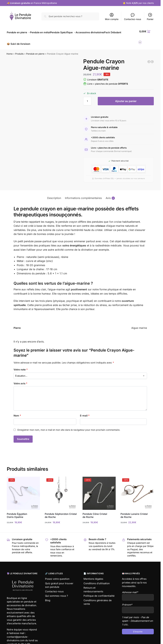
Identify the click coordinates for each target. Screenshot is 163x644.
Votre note (21, 366)
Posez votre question (57, 575)
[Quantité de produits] (87, 98)
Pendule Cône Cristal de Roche (95, 512)
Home (10, 50)
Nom (17, 412)
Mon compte (112, 17)
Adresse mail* (130, 589)
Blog (48, 597)
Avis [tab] (110, 194)
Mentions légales (93, 575)
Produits (19, 50)
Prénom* (127, 601)
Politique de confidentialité (99, 592)
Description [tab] (54, 194)
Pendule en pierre (35, 50)
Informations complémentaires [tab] (83, 194)
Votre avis (20, 380)
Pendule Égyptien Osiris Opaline (17, 512)
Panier (150, 17)
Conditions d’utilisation (97, 580)
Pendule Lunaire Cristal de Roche (134, 512)
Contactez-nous (133, 17)
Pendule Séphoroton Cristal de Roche (61, 512)
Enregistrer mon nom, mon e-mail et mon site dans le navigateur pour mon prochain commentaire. (69, 426)
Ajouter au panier (126, 98)
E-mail (85, 412)
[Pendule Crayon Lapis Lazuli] (152, 58)
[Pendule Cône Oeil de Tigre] (149, 58)
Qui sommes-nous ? (57, 592)
